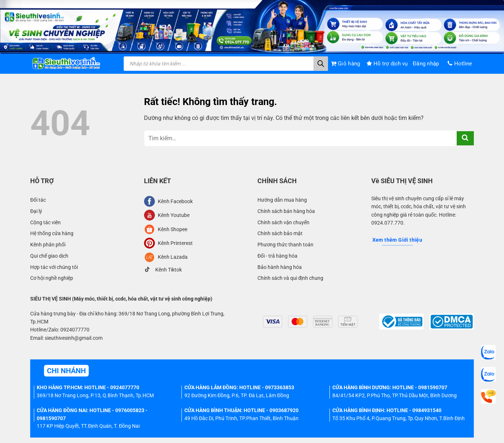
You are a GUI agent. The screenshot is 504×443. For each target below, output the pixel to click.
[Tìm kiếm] (321, 64)
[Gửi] (465, 138)
